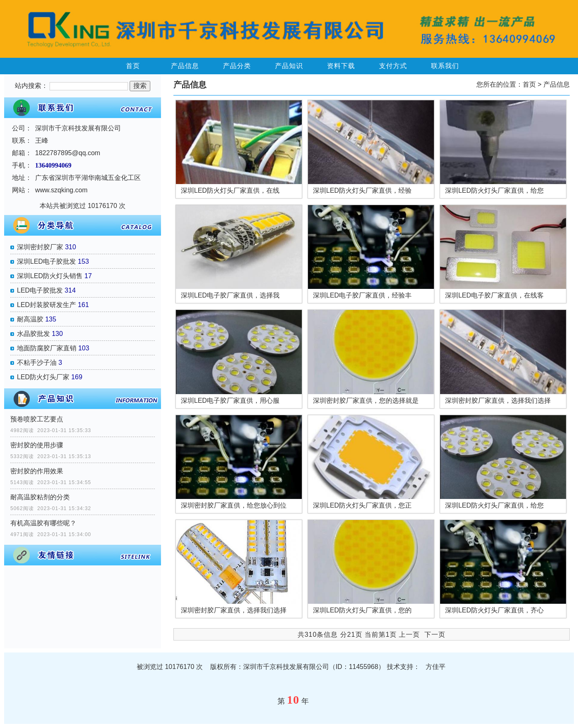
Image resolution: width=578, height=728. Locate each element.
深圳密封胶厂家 (40, 247)
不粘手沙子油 (37, 363)
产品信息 (185, 66)
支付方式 (393, 66)
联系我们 (445, 66)
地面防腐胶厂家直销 (47, 348)
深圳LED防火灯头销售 (50, 276)
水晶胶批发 (33, 334)
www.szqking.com (61, 190)
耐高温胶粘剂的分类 (40, 497)
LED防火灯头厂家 (43, 377)
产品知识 (289, 66)
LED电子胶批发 (40, 290)
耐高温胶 (30, 319)
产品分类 (237, 66)
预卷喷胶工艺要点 (37, 419)
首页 (133, 66)
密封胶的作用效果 (37, 471)
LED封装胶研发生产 (46, 305)
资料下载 (341, 66)
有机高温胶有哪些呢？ (43, 523)
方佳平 (436, 667)
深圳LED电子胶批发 (46, 261)
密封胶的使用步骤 (37, 445)
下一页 (435, 635)
